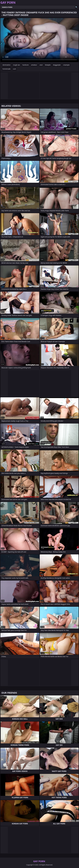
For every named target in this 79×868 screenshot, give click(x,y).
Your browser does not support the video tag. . (39, 40)
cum (14, 69)
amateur (34, 65)
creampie (66, 65)
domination (7, 65)
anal (41, 65)
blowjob (48, 65)
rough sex (16, 65)
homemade (7, 69)
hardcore (25, 65)
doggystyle (57, 65)
